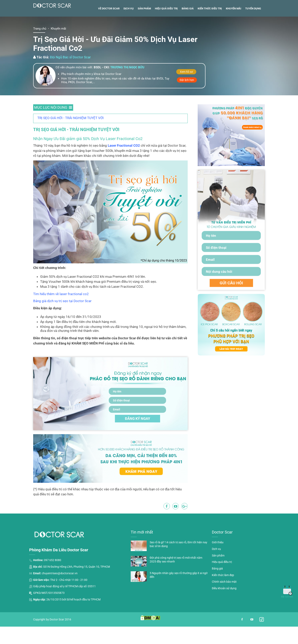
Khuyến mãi (234, 28)
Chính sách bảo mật (224, 602)
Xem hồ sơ (186, 92)
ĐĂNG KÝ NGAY (138, 438)
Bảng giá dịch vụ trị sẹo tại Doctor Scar (62, 321)
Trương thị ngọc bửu (127, 87)
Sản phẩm (144, 28)
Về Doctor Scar (109, 28)
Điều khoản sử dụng (224, 608)
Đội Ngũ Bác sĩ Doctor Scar (70, 77)
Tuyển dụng (253, 28)
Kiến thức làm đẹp (223, 595)
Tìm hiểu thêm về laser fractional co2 (61, 314)
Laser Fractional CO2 (124, 165)
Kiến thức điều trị (210, 28)
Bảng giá (188, 28)
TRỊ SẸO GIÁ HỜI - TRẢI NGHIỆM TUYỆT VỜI (71, 138)
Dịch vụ (129, 28)
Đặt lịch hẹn (187, 100)
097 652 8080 (53, 580)
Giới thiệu (218, 562)
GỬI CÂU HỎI (231, 303)
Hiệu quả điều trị (166, 28)
